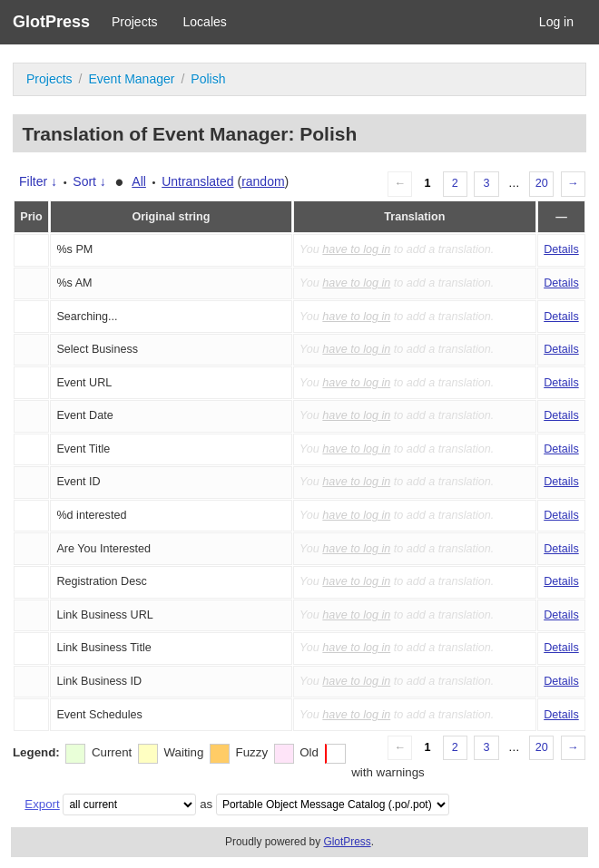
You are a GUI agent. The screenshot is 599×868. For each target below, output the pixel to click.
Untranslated (197, 181)
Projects (135, 22)
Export (42, 804)
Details (561, 249)
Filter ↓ (38, 181)
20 (542, 183)
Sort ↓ (89, 181)
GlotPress (51, 22)
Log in (556, 22)
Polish (208, 79)
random (263, 181)
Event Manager (131, 79)
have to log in (356, 249)
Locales (205, 22)
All (139, 181)
